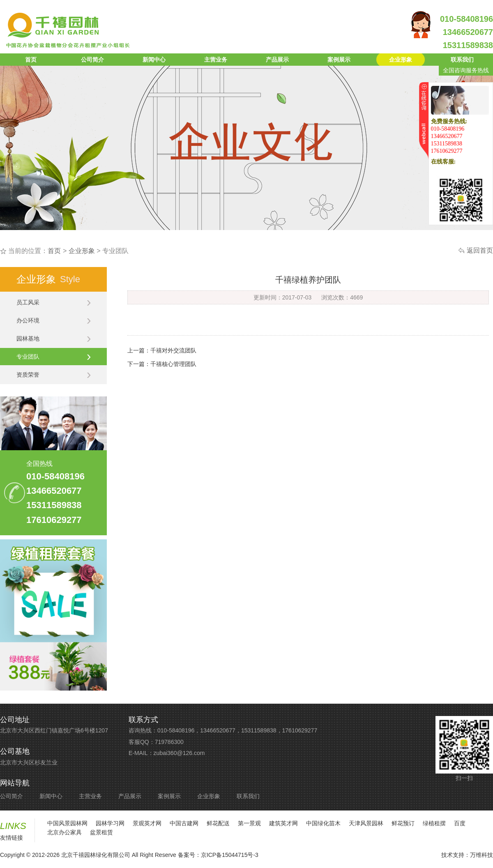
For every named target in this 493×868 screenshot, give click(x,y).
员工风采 (54, 302)
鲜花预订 (403, 823)
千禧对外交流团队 (173, 350)
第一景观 (249, 823)
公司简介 (92, 60)
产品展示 (277, 60)
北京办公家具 (65, 832)
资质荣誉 (54, 375)
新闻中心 (154, 60)
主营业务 (216, 60)
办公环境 (54, 320)
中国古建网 (184, 823)
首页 (31, 60)
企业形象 (401, 60)
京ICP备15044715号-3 (230, 855)
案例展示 (339, 60)
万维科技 (481, 855)
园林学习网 (110, 823)
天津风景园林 (366, 823)
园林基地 (54, 338)
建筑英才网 (283, 823)
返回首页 (480, 250)
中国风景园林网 (67, 823)
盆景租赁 (101, 832)
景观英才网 (147, 823)
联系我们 (462, 60)
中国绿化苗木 (323, 823)
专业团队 (54, 357)
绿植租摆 (434, 823)
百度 (460, 823)
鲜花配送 (218, 823)
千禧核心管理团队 (173, 364)
